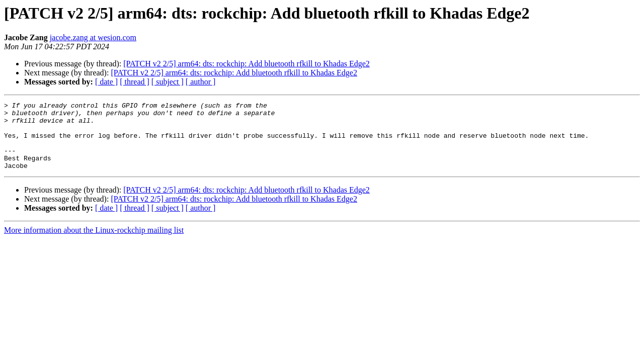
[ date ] (106, 82)
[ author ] (201, 82)
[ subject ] (168, 82)
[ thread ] (135, 82)
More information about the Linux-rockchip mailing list (94, 244)
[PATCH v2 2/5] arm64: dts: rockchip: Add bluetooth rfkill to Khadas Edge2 (247, 64)
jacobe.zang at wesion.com (93, 37)
